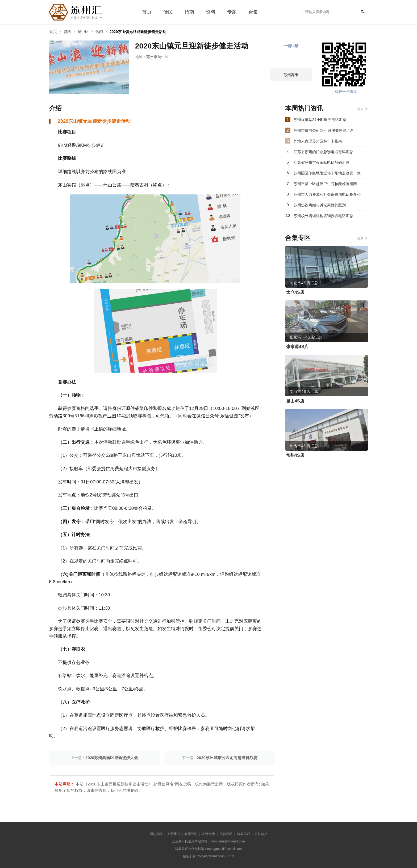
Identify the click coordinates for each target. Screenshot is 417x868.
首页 (53, 32)
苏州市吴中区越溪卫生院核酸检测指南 (325, 184)
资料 (67, 32)
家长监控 (261, 834)
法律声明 (226, 834)
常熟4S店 (295, 455)
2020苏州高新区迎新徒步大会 (112, 758)
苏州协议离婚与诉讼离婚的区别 (320, 205)
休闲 (99, 32)
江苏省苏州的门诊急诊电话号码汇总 (323, 152)
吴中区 (83, 32)
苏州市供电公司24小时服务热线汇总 (324, 131)
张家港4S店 (297, 347)
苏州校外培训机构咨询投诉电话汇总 (323, 216)
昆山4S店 (295, 401)
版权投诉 (244, 834)
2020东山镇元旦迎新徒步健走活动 (138, 32)
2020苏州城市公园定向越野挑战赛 (227, 758)
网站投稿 (156, 834)
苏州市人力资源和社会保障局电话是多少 (327, 194)
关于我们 (173, 834)
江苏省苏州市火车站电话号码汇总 (322, 162)
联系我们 (191, 834)
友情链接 (208, 834)
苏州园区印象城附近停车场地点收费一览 (327, 173)
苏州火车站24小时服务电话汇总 (320, 120)
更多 (360, 109)
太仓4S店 (295, 292)
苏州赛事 (291, 75)
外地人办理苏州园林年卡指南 (318, 141)
